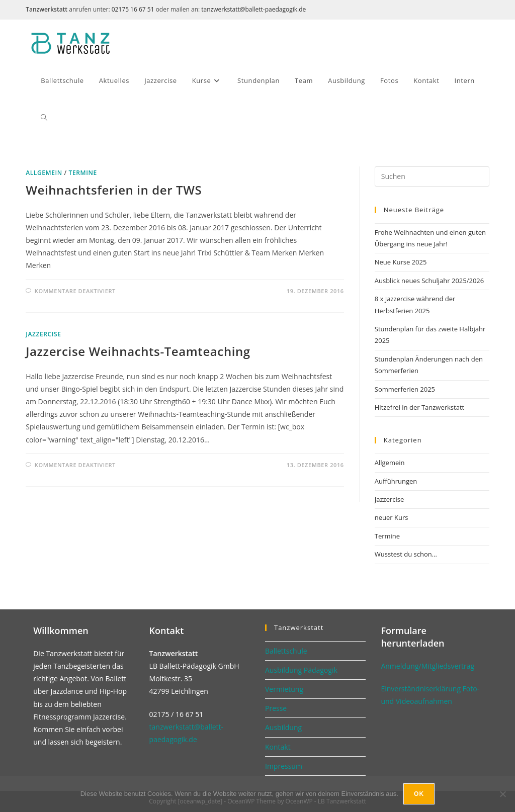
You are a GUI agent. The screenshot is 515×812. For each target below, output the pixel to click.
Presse (276, 708)
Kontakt (278, 747)
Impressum (284, 766)
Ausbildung (283, 727)
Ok (419, 794)
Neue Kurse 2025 (401, 262)
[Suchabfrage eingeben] (432, 176)
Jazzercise (43, 334)
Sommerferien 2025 (405, 389)
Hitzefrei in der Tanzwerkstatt (419, 407)
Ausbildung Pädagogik (301, 670)
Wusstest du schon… (406, 554)
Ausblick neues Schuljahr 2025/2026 (429, 281)
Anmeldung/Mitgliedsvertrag (427, 666)
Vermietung (284, 689)
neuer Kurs (392, 517)
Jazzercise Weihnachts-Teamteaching (138, 351)
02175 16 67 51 (133, 9)
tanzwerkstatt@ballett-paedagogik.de (253, 9)
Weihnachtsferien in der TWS (114, 190)
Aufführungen (396, 481)
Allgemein (44, 173)
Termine (83, 173)
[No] (502, 794)
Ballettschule (286, 651)
